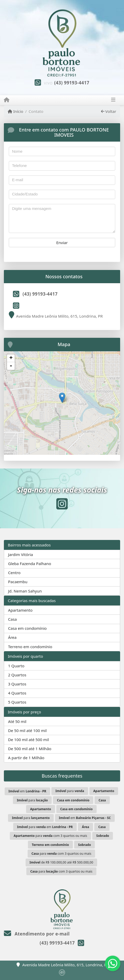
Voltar (109, 111)
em (27, 791)
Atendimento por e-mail (37, 934)
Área (12, 637)
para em (45, 827)
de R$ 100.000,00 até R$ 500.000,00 (61, 862)
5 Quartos (17, 702)
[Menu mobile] (7, 100)
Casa (12, 619)
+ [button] (11, 358)
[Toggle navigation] (113, 100)
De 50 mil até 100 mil (27, 730)
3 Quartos (17, 684)
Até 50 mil (17, 721)
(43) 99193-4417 (72, 83)
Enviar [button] (62, 243)
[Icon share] (16, 306)
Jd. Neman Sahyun (25, 591)
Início (16, 111)
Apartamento (20, 610)
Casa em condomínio (27, 628)
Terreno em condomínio (30, 647)
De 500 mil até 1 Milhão (30, 749)
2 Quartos (17, 675)
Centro (14, 573)
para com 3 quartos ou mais (50, 836)
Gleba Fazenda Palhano (30, 564)
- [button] (11, 366)
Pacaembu (18, 582)
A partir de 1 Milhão (26, 758)
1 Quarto (16, 666)
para (70, 791)
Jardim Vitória (20, 554)
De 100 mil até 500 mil (28, 740)
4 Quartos (17, 693)
